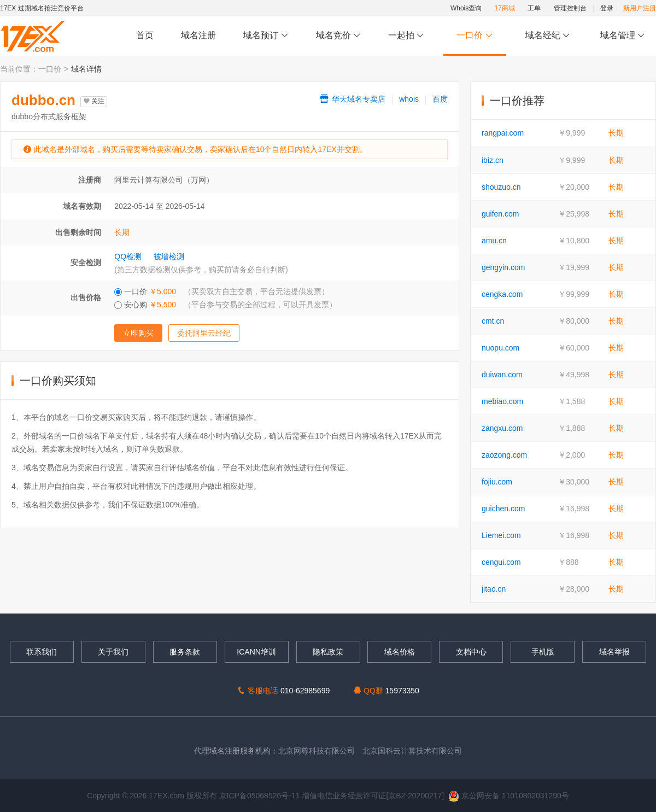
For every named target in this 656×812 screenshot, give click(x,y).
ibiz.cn (493, 160)
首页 (145, 35)
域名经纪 (547, 36)
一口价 (475, 36)
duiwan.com (502, 375)
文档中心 (471, 652)
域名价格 (400, 652)
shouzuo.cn (501, 187)
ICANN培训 (256, 652)
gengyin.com (503, 267)
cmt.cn (493, 321)
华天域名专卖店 (352, 99)
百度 (440, 99)
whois (409, 99)
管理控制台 (570, 8)
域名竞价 (338, 36)
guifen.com (500, 214)
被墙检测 (169, 256)
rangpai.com (503, 133)
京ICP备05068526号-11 (261, 796)
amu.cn (494, 241)
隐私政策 (328, 652)
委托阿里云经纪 (204, 333)
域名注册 (198, 35)
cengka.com (502, 294)
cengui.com (501, 562)
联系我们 (42, 652)
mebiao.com (502, 401)
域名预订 (266, 36)
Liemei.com (501, 535)
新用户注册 (640, 8)
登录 (607, 8)
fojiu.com (497, 482)
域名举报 (614, 652)
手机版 (543, 652)
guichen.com (503, 509)
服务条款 (185, 652)
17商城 (505, 8)
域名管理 (623, 36)
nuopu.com (500, 348)
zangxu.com (502, 428)
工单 (534, 8)
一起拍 (408, 36)
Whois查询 (466, 8)
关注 (94, 101)
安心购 (225, 305)
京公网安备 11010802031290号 (509, 796)
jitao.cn (494, 589)
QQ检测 (128, 256)
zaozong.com (504, 455)
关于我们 (113, 652)
